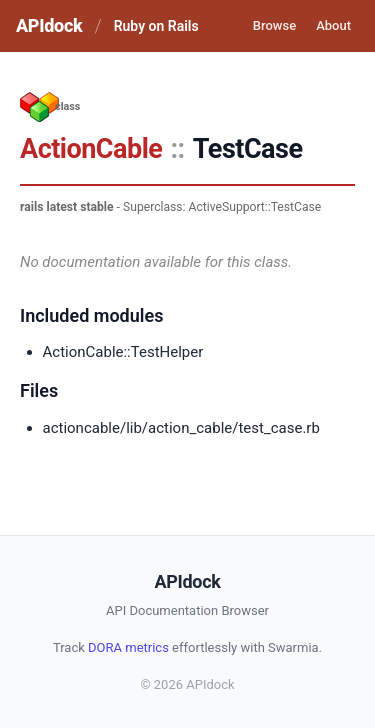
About (333, 25)
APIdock (49, 25)
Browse (274, 25)
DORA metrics (128, 647)
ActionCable (91, 149)
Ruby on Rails (156, 26)
